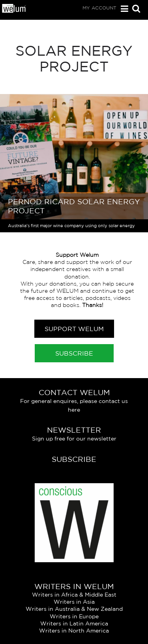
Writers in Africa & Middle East (74, 595)
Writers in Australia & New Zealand (74, 609)
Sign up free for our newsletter (74, 439)
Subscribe (74, 353)
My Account (99, 8)
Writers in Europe (74, 616)
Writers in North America (74, 631)
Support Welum (74, 329)
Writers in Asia (74, 602)
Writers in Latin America (74, 623)
